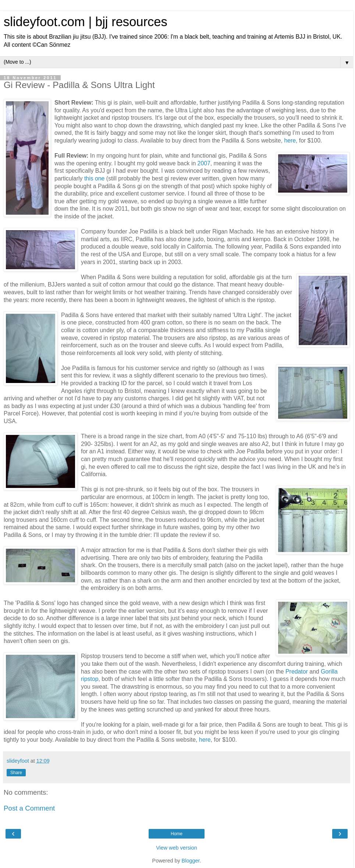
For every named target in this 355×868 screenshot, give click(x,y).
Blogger (191, 861)
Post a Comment (29, 808)
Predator (297, 672)
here (290, 140)
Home (177, 834)
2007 (204, 163)
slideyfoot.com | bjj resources (86, 22)
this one (94, 178)
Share (16, 773)
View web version (177, 848)
